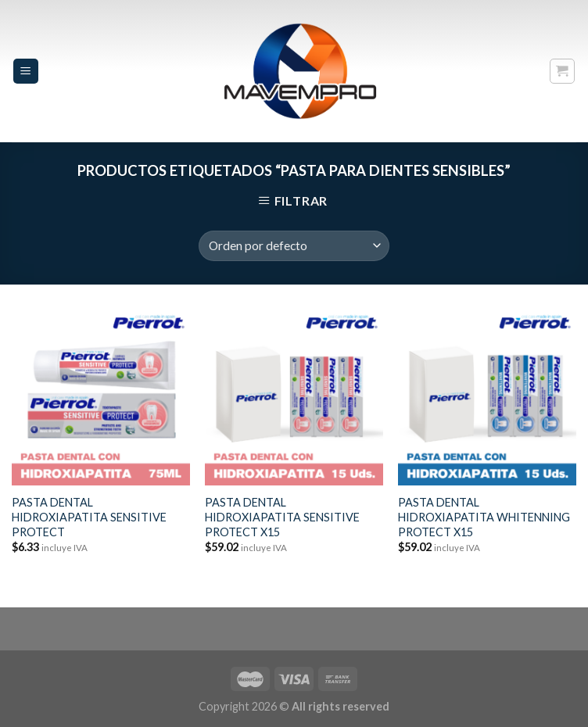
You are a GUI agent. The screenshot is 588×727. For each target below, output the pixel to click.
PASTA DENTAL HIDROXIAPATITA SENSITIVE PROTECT (89, 517)
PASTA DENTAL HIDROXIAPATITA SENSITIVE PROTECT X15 (282, 517)
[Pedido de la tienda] (294, 246)
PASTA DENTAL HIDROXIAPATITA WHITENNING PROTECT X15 (484, 517)
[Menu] (26, 72)
